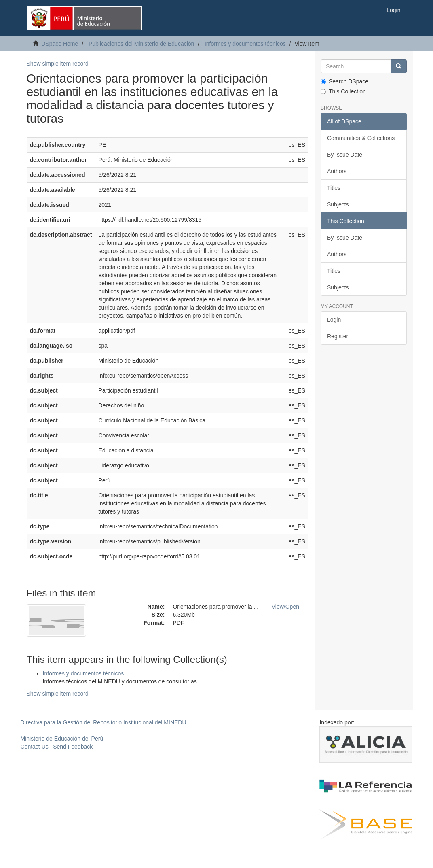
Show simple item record (58, 64)
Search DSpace (344, 81)
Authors (337, 171)
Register (338, 336)
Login (334, 320)
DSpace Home (60, 44)
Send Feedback (73, 747)
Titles (334, 188)
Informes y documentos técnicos (245, 44)
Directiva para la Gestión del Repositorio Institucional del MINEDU (103, 722)
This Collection (343, 91)
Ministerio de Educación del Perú (62, 739)
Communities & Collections (361, 138)
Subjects (338, 204)
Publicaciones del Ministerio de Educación (141, 44)
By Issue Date (345, 155)
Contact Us (35, 747)
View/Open (285, 607)
